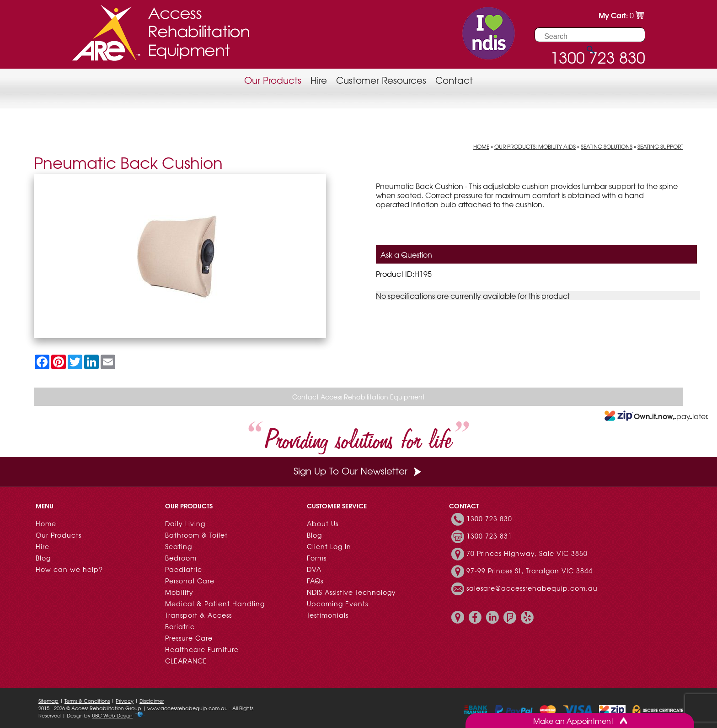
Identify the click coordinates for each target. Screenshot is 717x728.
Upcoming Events (337, 604)
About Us (323, 523)
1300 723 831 (489, 536)
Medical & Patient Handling (215, 604)
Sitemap (48, 701)
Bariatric (180, 626)
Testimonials (328, 615)
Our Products (273, 80)
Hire (319, 80)
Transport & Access (198, 615)
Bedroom (181, 558)
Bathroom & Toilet (196, 535)
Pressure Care (189, 638)
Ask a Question (406, 254)
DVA (314, 569)
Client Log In (329, 546)
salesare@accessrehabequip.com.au (532, 588)
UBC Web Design (112, 715)
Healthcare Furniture (202, 649)
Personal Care (190, 581)
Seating (179, 546)
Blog (43, 558)
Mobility (179, 592)
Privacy (125, 701)
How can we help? (69, 569)
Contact (454, 80)
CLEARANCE (186, 661)
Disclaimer (152, 701)
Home (481, 146)
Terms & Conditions (87, 701)
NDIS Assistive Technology (351, 592)
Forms (317, 558)
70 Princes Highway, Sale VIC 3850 (527, 553)
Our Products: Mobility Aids (535, 146)
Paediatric (184, 569)
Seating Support (660, 146)
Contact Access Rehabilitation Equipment (358, 397)
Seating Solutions (607, 146)
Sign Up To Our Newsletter (358, 471)
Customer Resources (381, 80)
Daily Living (185, 523)
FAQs (315, 581)
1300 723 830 (489, 518)
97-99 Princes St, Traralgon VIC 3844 (530, 571)
